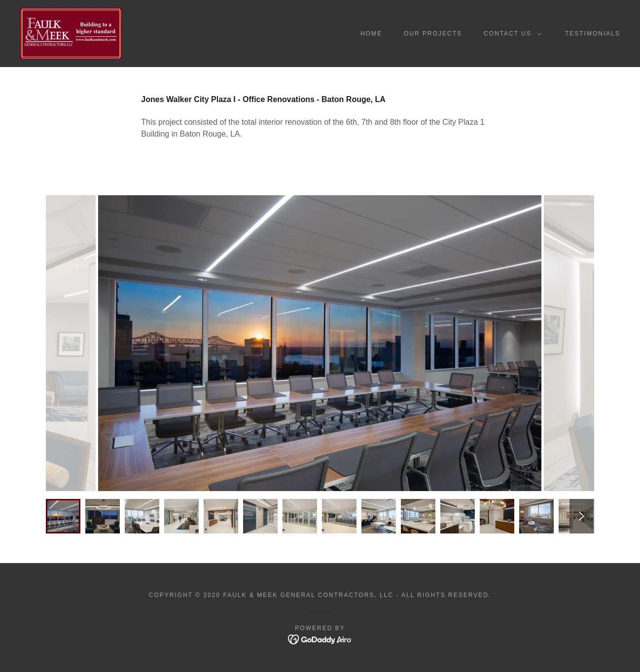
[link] (71, 33)
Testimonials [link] (593, 34)
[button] (511, 34)
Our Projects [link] (433, 34)
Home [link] (371, 34)
